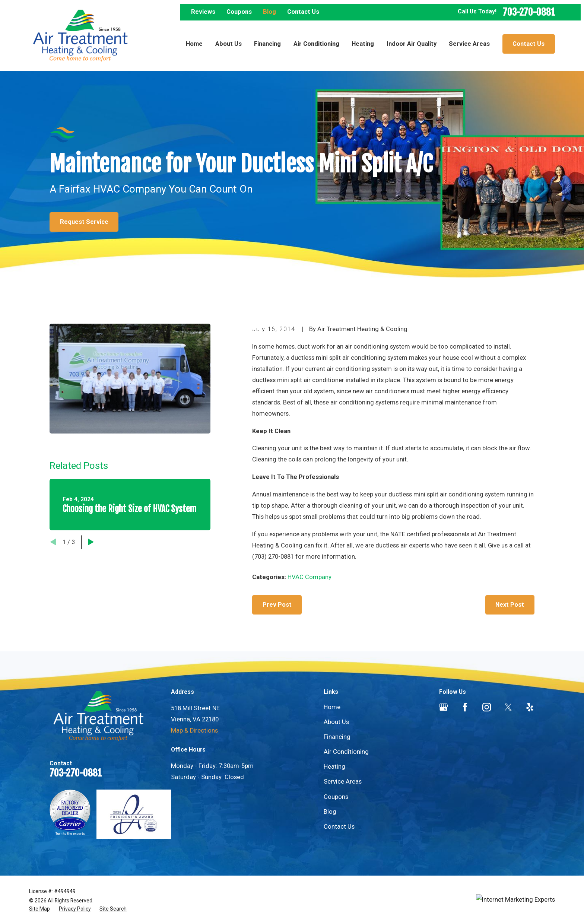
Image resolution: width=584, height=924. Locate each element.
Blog (269, 12)
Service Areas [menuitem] (469, 44)
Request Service (84, 222)
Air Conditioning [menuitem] (316, 44)
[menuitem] (39, 909)
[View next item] (91, 542)
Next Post (510, 605)
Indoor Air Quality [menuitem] (412, 44)
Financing (337, 737)
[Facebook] (465, 707)
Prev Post (277, 605)
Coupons (239, 12)
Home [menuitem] (194, 44)
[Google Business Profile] (443, 707)
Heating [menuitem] (363, 44)
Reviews (203, 12)
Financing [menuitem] (267, 44)
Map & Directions (194, 731)
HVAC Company (310, 577)
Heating (334, 767)
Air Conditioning (346, 752)
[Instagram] (487, 707)
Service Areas (343, 782)
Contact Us (303, 12)
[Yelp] (530, 707)
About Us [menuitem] (228, 44)
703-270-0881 (529, 12)
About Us (336, 722)
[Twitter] (508, 707)
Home (332, 707)
